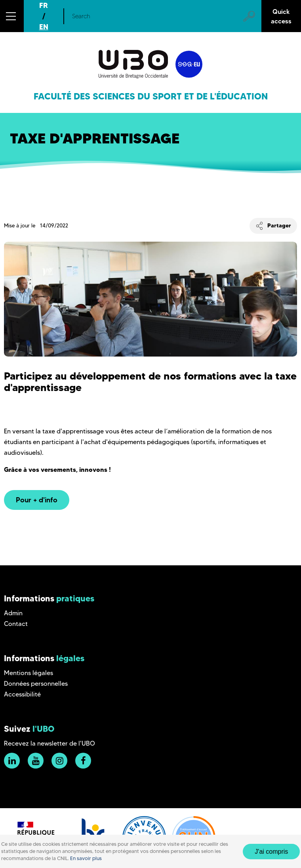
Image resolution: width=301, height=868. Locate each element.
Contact (16, 624)
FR (44, 5)
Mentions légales (29, 673)
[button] (12, 16)
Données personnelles (36, 684)
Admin (13, 613)
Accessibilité (22, 694)
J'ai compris (271, 852)
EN (44, 27)
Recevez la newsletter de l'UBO (50, 743)
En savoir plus (86, 858)
